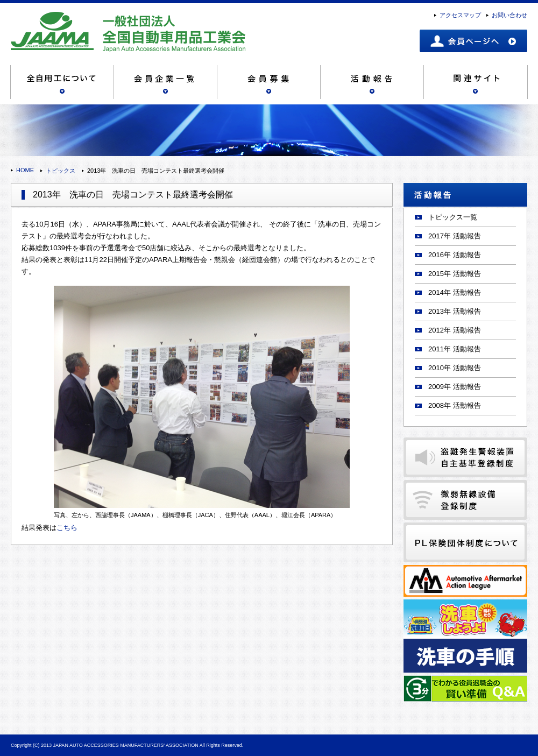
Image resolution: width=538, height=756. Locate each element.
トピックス (61, 171)
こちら (67, 528)
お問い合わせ (509, 15)
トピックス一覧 (453, 217)
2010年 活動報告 (455, 368)
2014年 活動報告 (455, 292)
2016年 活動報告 (455, 255)
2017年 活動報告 (455, 236)
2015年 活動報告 (455, 274)
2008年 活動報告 (455, 405)
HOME (25, 170)
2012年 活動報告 (455, 330)
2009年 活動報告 (455, 387)
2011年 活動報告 (455, 349)
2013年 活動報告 (455, 311)
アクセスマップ (460, 15)
